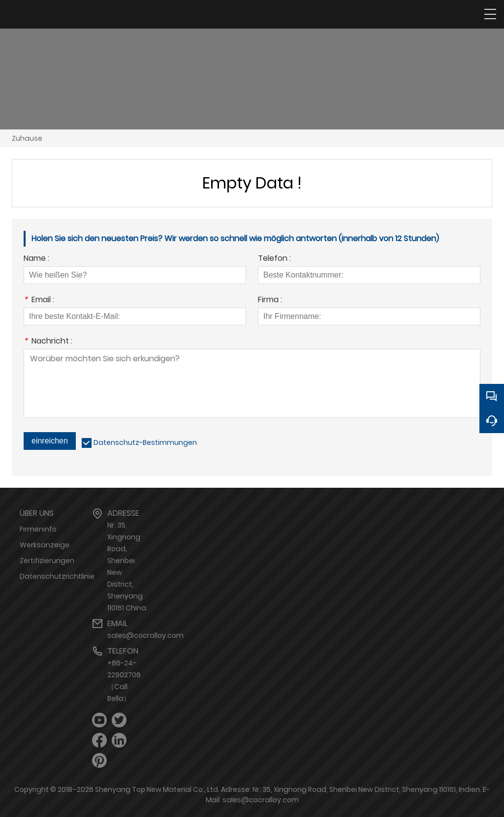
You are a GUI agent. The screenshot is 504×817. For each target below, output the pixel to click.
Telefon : (274, 259)
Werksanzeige (45, 545)
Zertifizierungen (47, 561)
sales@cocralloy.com (145, 635)
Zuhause (27, 138)
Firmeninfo (38, 529)
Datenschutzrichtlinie (57, 576)
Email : (39, 300)
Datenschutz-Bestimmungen (145, 442)
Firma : (270, 300)
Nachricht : (48, 342)
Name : (36, 259)
